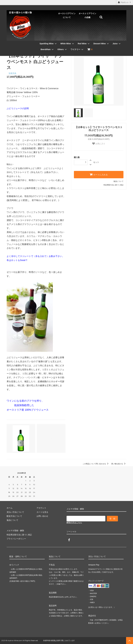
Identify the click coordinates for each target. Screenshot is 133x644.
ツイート (12, 73)
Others (115, 39)
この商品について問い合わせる (96, 464)
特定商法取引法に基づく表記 (19, 535)
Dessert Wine (71, 39)
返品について (118, 181)
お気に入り (99, 144)
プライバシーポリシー (16, 539)
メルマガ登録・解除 (15, 531)
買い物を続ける (119, 464)
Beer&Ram (101, 39)
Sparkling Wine (18, 39)
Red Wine (53, 39)
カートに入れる (99, 175)
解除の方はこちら (74, 522)
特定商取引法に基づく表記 (113, 185)
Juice (86, 39)
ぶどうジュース (30, 50)
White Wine (37, 39)
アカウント (125, 2)
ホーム (9, 50)
